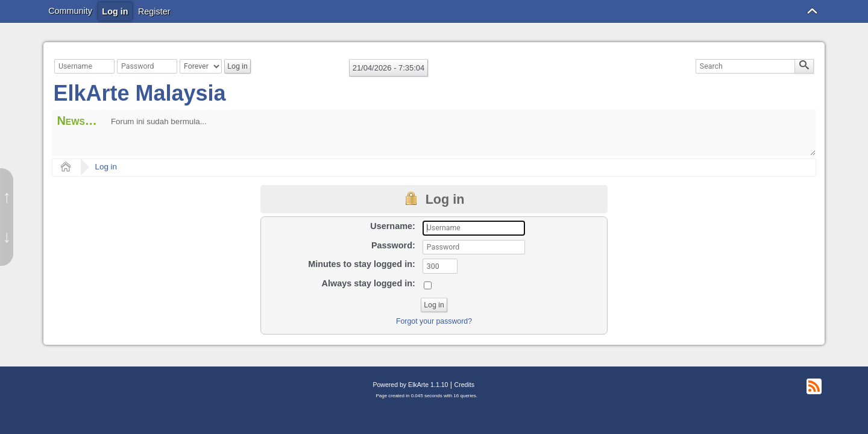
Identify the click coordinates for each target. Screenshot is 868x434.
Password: (393, 245)
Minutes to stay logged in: (362, 264)
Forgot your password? (434, 321)
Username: (392, 226)
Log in (106, 167)
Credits (464, 385)
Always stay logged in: (369, 283)
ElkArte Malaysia (139, 93)
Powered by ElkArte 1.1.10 (410, 385)
